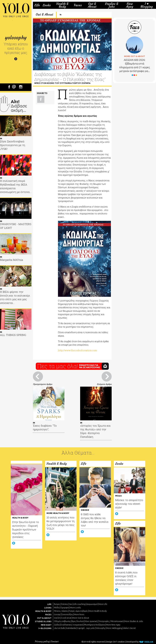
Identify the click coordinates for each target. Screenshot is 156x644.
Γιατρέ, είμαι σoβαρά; (78, 611)
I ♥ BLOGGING (45, 628)
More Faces (79, 614)
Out (56, 618)
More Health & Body (98, 611)
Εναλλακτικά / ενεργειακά (72, 625)
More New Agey (113, 625)
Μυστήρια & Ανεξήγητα (95, 625)
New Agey (130, 5)
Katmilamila (71, 628)
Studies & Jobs (112, 5)
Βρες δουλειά (78, 621)
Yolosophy (100, 628)
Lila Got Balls (60, 628)
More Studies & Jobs (134, 621)
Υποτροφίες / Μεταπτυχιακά (111, 621)
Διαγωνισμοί (92, 604)
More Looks (75, 608)
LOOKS (48, 608)
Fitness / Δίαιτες (61, 611)
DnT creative (119, 642)
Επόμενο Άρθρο (104, 384)
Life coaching (79, 604)
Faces (78, 5)
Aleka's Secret (129, 628)
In (61, 15)
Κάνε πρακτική (91, 621)
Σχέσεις (65, 604)
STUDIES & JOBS (43, 621)
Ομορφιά (65, 608)
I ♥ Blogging (147, 5)
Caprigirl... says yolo (86, 628)
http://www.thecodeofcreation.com (77, 350)
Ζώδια (57, 625)
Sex (71, 604)
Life (37, 5)
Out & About (92, 5)
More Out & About (81, 618)
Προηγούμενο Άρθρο (43, 384)
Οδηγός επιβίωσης (62, 621)
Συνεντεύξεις (67, 614)
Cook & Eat (66, 618)
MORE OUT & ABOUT (135, 56)
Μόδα (57, 608)
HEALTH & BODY (43, 611)
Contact (55, 642)
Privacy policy (42, 642)
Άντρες (57, 604)
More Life (103, 604)
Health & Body (62, 5)
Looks (47, 5)
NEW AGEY (46, 625)
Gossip (57, 614)
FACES (48, 615)
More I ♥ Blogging (114, 628)
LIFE (49, 604)
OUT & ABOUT (44, 618)
